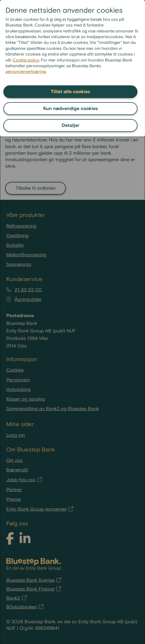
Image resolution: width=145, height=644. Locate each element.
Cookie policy (26, 60)
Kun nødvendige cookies (71, 109)
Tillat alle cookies (70, 92)
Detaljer (71, 125)
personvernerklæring (26, 72)
